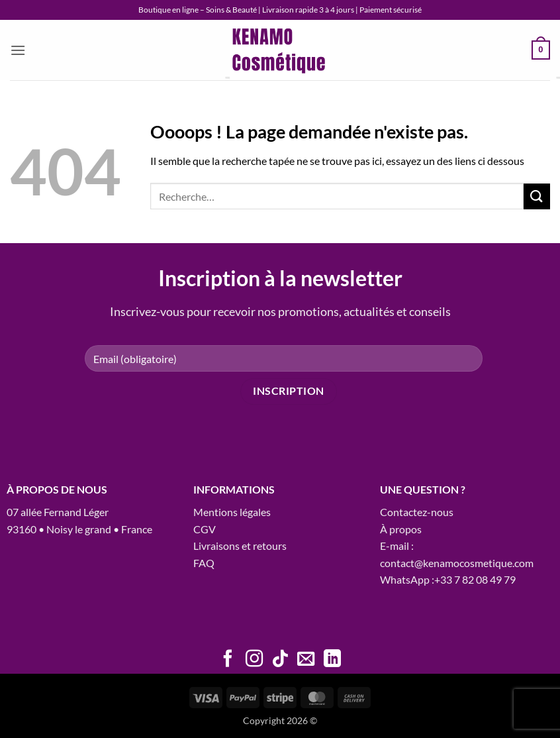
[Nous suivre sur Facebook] (228, 660)
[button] (18, 50)
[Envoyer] (537, 196)
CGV (205, 529)
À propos (401, 529)
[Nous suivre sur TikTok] (280, 660)
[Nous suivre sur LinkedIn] (332, 660)
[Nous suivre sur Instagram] (254, 660)
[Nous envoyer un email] (306, 660)
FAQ (204, 563)
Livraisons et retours (240, 546)
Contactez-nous (417, 512)
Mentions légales (232, 512)
